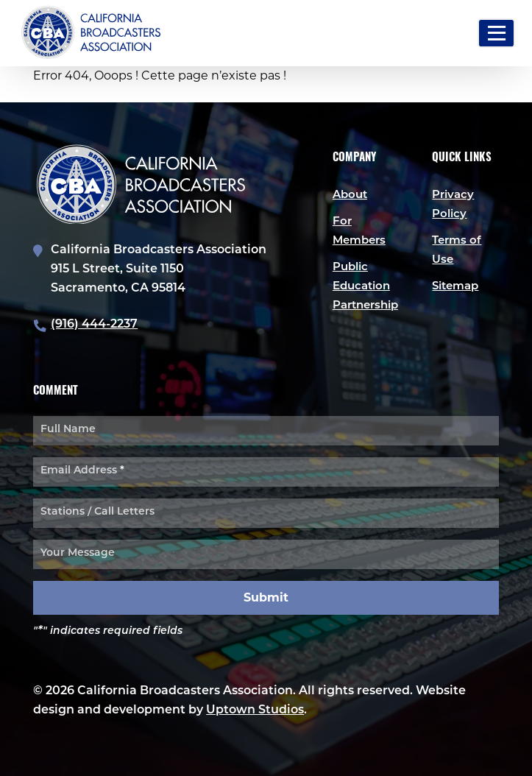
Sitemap (455, 287)
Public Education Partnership (365, 287)
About (350, 195)
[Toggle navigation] (497, 33)
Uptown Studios (255, 710)
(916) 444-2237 (94, 325)
